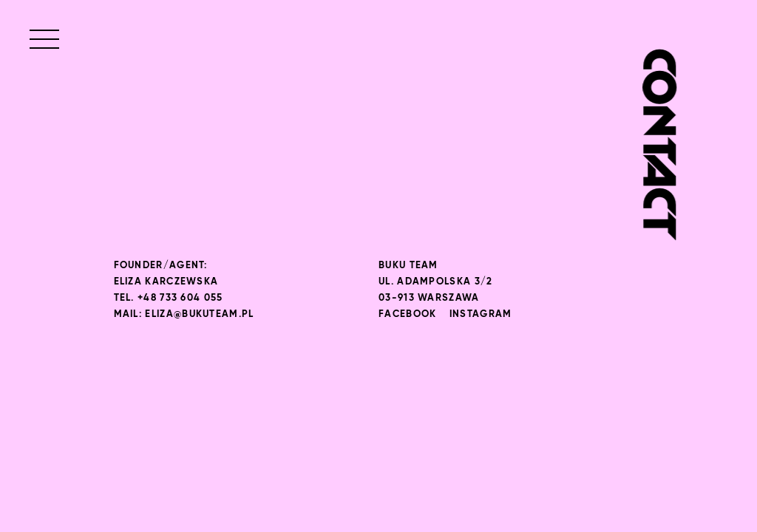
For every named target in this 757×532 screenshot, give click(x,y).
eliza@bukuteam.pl (199, 314)
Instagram (481, 314)
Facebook (407, 314)
